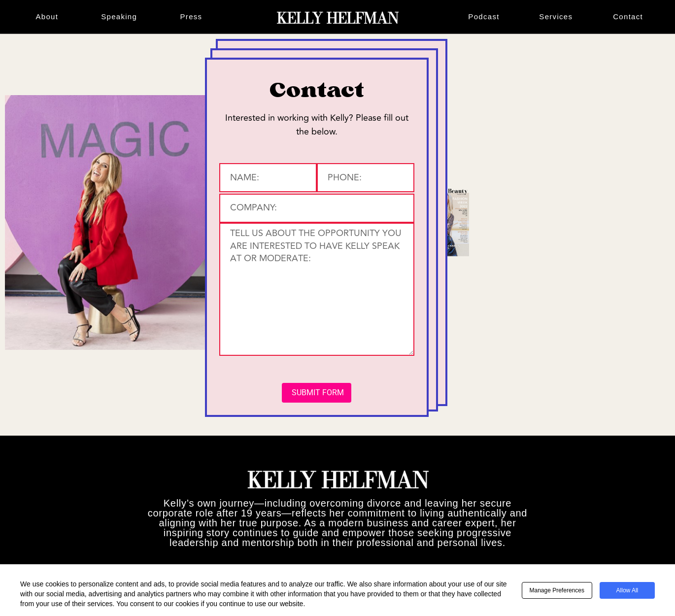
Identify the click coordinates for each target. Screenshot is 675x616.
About (47, 17)
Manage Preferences (557, 590)
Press (191, 17)
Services (556, 17)
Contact (628, 17)
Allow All (627, 590)
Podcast (484, 17)
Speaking (119, 17)
